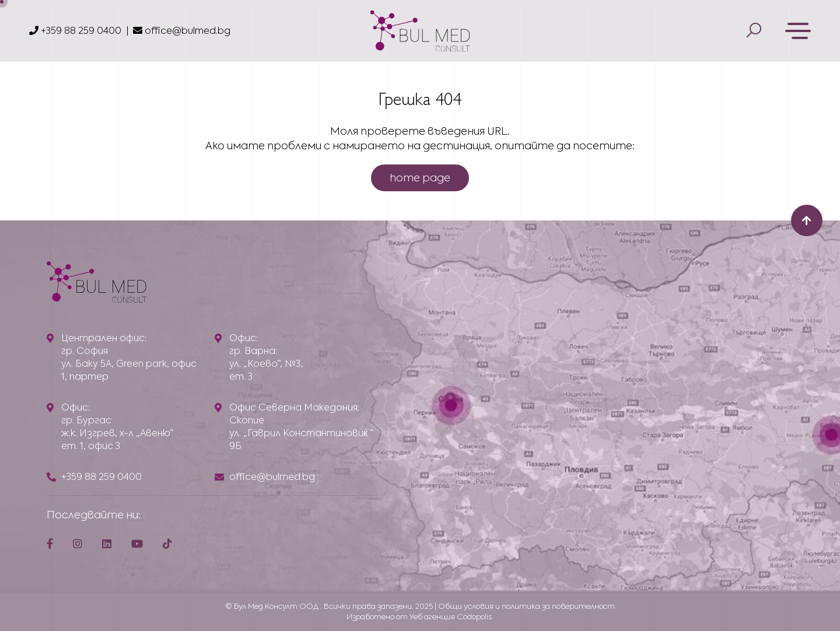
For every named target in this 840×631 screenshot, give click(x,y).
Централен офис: (104, 338)
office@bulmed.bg (182, 31)
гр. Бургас (86, 420)
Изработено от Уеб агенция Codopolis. (420, 617)
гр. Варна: (253, 351)
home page (420, 178)
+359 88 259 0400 (75, 31)
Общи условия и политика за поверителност (526, 606)
